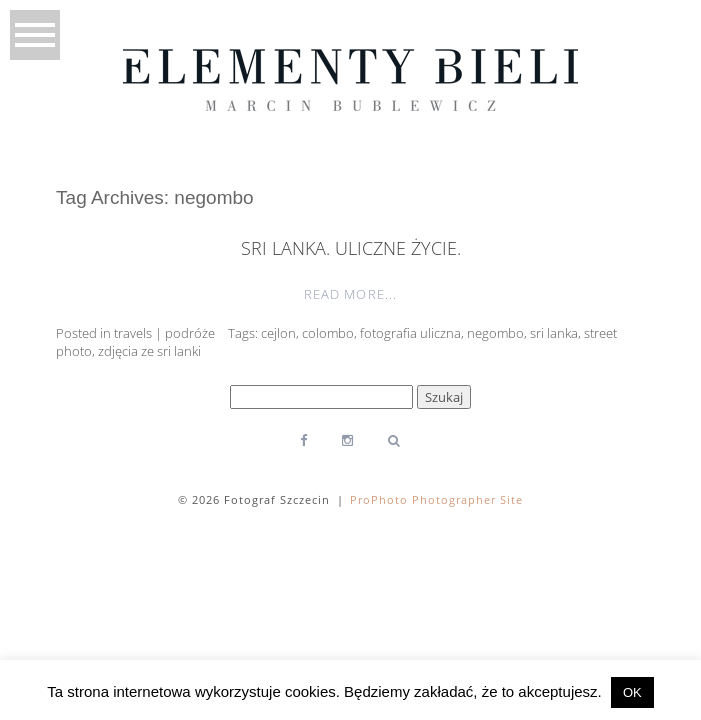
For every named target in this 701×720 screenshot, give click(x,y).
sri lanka (554, 333)
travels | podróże (164, 333)
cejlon (278, 333)
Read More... (350, 294)
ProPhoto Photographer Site (436, 499)
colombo (328, 333)
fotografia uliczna (410, 333)
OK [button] (632, 692)
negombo (495, 333)
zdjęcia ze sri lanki (149, 351)
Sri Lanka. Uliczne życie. (351, 248)
